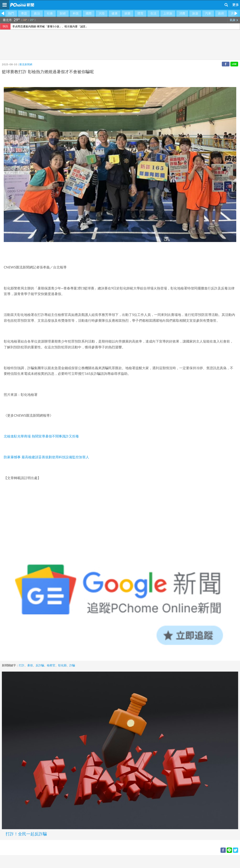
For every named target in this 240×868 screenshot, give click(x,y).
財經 (63, 14)
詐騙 (72, 665)
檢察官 (51, 665)
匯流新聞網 (26, 65)
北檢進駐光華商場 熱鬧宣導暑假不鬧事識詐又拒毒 (41, 437)
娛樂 (127, 14)
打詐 (22, 665)
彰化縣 (62, 665)
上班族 (168, 14)
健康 (115, 14)
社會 (50, 14)
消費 (182, 14)
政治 (37, 14)
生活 (153, 14)
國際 (89, 14)
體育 (140, 14)
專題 (24, 14)
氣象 (234, 20)
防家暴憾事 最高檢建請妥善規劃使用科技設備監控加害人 (46, 457)
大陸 (102, 14)
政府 (221, 14)
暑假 (30, 665)
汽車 (208, 14)
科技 (76, 14)
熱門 (11, 14)
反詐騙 (40, 665)
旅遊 (195, 14)
